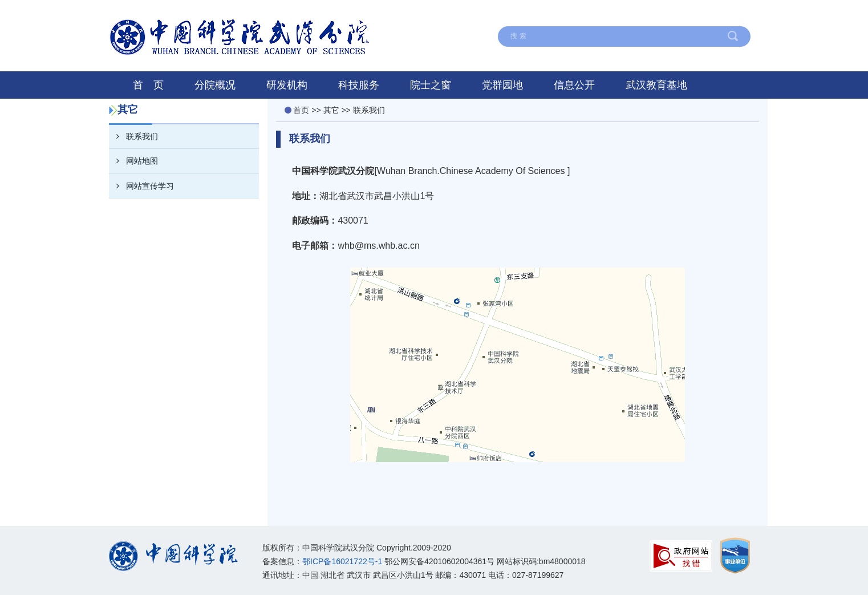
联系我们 (609, 13)
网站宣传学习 (141, 186)
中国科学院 (724, 13)
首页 (301, 110)
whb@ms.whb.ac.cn (378, 246)
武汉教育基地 (656, 85)
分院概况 (215, 85)
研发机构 (287, 85)
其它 (331, 110)
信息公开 (574, 85)
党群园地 (502, 85)
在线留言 (492, 13)
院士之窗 (431, 85)
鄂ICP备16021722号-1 (342, 561)
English (664, 13)
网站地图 (550, 13)
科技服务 (359, 85)
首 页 (148, 85)
